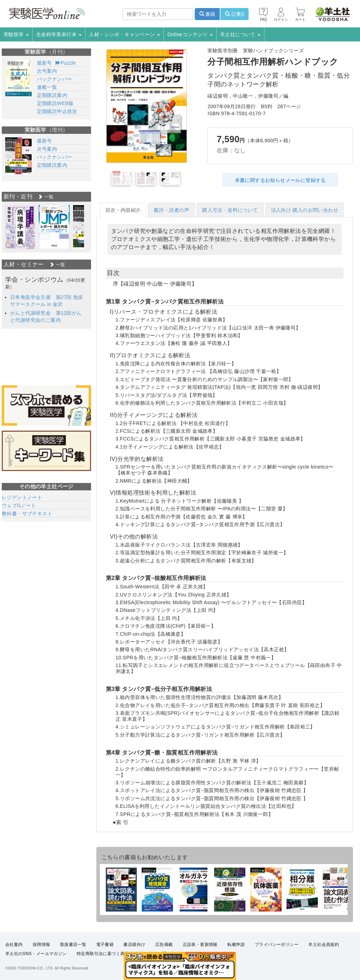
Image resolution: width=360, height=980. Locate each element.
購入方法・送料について (230, 210)
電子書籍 (105, 945)
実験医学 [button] (16, 34)
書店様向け (134, 945)
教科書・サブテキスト (27, 514)
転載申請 (236, 945)
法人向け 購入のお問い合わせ (305, 210)
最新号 (44, 63)
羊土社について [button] (240, 34)
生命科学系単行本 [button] (59, 34)
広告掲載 (164, 945)
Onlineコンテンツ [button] (190, 34)
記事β (234, 14)
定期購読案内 (52, 95)
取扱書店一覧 (73, 945)
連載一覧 (47, 87)
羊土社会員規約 (324, 945)
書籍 (207, 14)
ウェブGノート (19, 505)
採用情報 (41, 945)
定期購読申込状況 (57, 111)
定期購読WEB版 (55, 103)
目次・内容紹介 (123, 210)
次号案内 (47, 71)
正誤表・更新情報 (200, 945)
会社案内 (14, 945)
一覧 (46, 197)
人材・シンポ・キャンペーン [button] (124, 34)
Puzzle (66, 63)
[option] (20, 227)
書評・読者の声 (171, 210)
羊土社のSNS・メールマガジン (36, 954)
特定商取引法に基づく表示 (103, 954)
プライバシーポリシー (277, 945)
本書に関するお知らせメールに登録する (280, 180)
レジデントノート (22, 497)
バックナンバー (55, 79)
